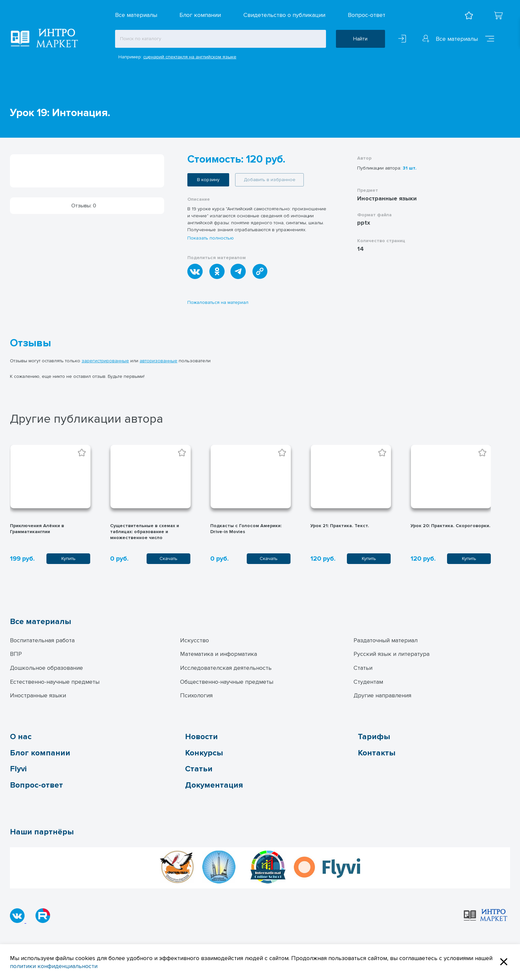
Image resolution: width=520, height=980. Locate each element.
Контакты (377, 753)
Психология (196, 695)
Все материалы (136, 15)
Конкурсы (204, 753)
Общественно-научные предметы (227, 682)
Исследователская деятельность (226, 668)
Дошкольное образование (46, 668)
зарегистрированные (105, 361)
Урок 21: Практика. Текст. (340, 526)
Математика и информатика (219, 654)
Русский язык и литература (391, 654)
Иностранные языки (38, 695)
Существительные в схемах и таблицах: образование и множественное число (145, 532)
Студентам (368, 682)
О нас (21, 737)
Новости (201, 737)
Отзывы (31, 343)
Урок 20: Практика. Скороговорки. (451, 526)
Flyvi (18, 769)
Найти (360, 39)
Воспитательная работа (42, 640)
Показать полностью (211, 238)
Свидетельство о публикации (284, 15)
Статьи (363, 668)
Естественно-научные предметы (55, 682)
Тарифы (374, 737)
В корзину (208, 180)
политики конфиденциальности (54, 966)
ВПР (16, 654)
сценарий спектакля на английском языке (190, 57)
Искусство (195, 640)
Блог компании (200, 15)
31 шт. (410, 168)
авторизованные (159, 361)
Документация (214, 785)
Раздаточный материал (386, 640)
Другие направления (382, 695)
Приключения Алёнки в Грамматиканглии (37, 529)
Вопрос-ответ (367, 15)
